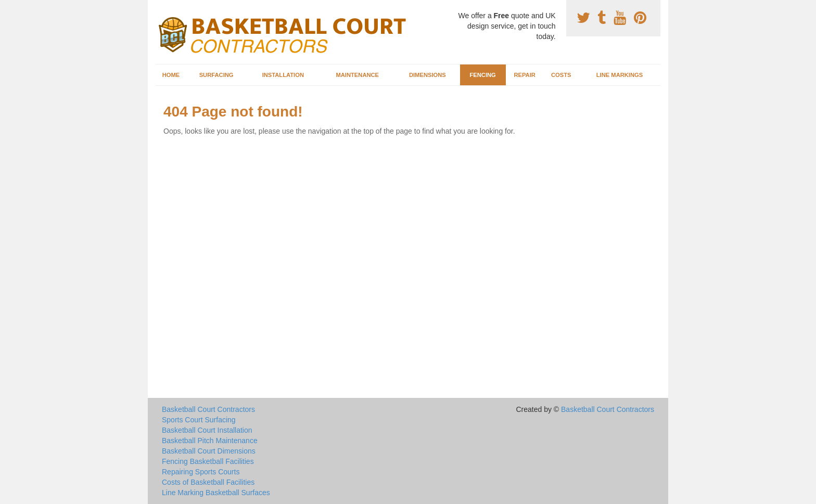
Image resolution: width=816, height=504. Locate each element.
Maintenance (357, 75)
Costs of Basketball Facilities (208, 482)
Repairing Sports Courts (201, 472)
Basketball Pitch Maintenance (210, 441)
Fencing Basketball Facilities (208, 461)
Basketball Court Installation (207, 430)
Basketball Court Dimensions (209, 451)
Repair (524, 75)
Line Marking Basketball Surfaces (216, 493)
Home (171, 75)
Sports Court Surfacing (199, 420)
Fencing (482, 75)
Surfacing (216, 75)
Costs (561, 75)
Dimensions (428, 75)
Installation (283, 75)
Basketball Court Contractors (208, 409)
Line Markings (620, 75)
